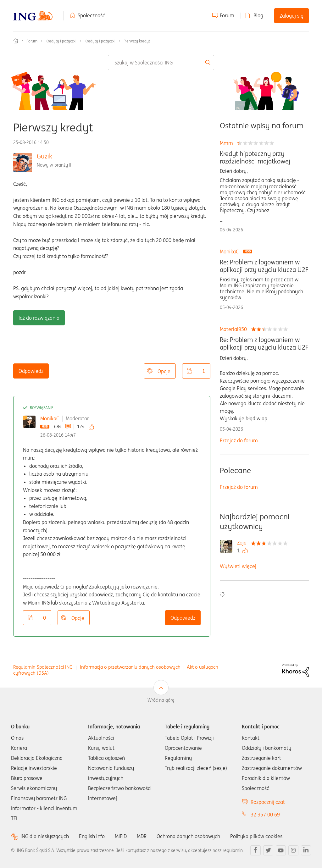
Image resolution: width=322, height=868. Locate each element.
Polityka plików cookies (256, 836)
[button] (190, 371)
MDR (142, 836)
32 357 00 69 (265, 815)
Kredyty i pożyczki (61, 41)
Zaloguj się (291, 16)
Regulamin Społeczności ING (43, 667)
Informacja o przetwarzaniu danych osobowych (130, 667)
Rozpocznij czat (268, 802)
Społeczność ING (16, 41)
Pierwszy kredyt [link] (137, 41)
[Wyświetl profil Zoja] (243, 543)
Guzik (44, 156)
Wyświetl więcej (238, 566)
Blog (258, 15)
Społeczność (91, 15)
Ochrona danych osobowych (188, 836)
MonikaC (50, 418)
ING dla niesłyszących (45, 836)
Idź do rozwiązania (39, 318)
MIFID (121, 836)
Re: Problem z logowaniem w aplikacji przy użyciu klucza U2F (264, 266)
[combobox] (161, 63)
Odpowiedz (31, 371)
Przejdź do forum (239, 440)
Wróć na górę (161, 700)
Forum (227, 15)
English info (92, 836)
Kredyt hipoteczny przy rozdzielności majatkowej (255, 158)
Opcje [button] (164, 371)
